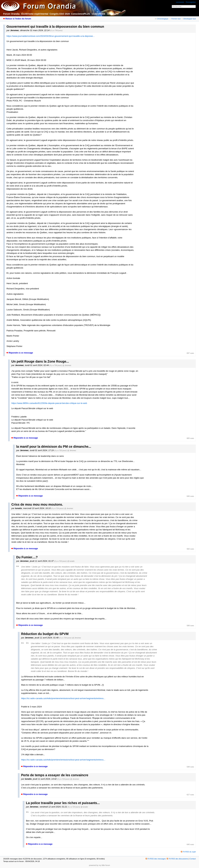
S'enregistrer (191, 2)
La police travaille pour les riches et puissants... (63, 803)
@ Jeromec (67, 365)
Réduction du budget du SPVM (45, 634)
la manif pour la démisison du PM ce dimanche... (54, 447)
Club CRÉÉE (98, 14)
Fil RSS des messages (156, 859)
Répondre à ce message (21, 353)
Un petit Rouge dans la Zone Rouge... (40, 361)
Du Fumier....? (27, 557)
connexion (180, 2)
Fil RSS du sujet (189, 852)
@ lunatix (71, 561)
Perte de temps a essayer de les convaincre (55, 775)
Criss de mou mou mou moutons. (37, 504)
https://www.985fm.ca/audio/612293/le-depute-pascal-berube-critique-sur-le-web (49, 403)
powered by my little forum (100, 865)
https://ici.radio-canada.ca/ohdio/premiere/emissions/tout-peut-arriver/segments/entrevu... (63, 698)
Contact (193, 859)
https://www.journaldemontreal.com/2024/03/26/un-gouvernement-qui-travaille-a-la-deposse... (51, 36)
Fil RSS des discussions (177, 859)
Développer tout (189, 19)
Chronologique (162, 19)
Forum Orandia (11, 14)
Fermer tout (175, 19)
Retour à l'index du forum (18, 19)
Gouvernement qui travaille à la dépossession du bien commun (55, 27)
